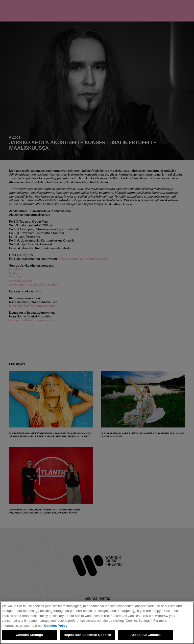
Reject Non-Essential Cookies (88, 635)
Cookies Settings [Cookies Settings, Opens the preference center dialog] (29, 635)
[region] (97, 623)
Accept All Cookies (145, 635)
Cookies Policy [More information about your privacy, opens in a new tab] (56, 626)
